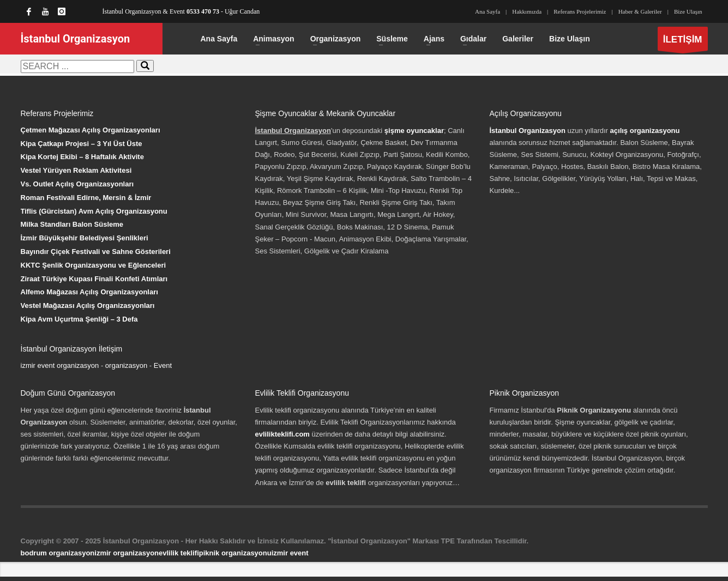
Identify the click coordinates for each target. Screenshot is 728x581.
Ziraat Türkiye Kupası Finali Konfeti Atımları (94, 279)
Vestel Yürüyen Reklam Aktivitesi (76, 170)
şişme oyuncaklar (414, 131)
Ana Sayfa (488, 11)
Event (163, 365)
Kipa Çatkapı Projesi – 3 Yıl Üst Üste (82, 144)
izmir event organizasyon (60, 365)
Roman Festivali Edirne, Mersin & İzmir (86, 198)
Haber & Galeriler (640, 11)
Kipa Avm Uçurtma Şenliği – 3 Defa (79, 319)
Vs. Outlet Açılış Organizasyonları (77, 184)
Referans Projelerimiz (580, 11)
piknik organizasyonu (235, 553)
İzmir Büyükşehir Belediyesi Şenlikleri (85, 238)
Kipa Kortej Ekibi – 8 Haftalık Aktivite (82, 157)
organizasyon (126, 365)
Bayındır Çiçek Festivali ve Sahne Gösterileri (96, 252)
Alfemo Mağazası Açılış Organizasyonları (89, 292)
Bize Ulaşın (688, 11)
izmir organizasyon (127, 553)
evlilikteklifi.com (282, 434)
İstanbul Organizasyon (528, 131)
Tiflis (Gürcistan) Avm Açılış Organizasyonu (94, 211)
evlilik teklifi (179, 553)
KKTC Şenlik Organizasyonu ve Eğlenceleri (94, 265)
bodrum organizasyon (58, 553)
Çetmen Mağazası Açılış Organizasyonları (91, 130)
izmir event (290, 553)
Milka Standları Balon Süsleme (72, 224)
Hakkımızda (527, 11)
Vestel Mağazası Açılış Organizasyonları (88, 305)
